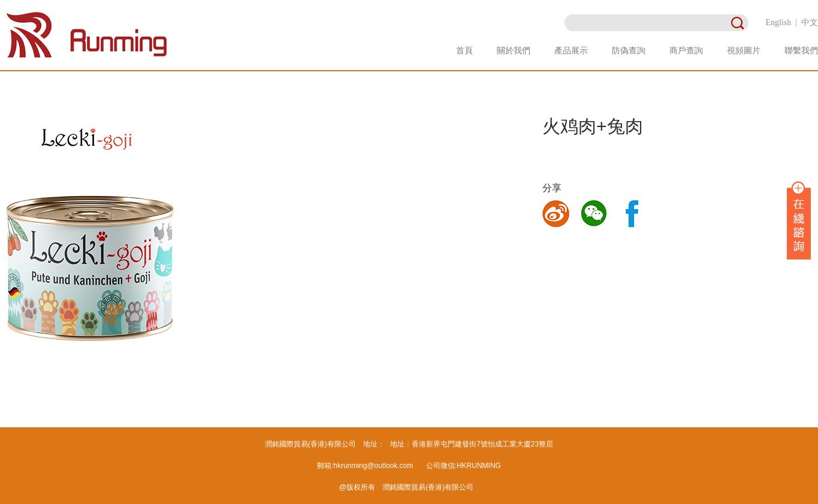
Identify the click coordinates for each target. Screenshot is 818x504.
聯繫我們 (801, 51)
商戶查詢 (686, 51)
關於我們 (514, 51)
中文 (810, 22)
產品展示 (571, 51)
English (778, 22)
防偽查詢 (629, 51)
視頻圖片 (744, 51)
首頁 (464, 51)
